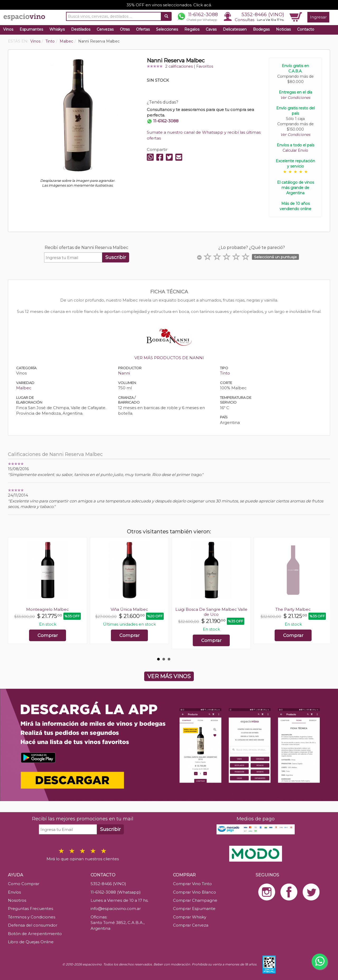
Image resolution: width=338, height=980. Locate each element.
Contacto (306, 29)
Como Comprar (24, 884)
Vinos (8, 29)
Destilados (81, 29)
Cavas (211, 29)
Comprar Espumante (194, 909)
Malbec (24, 388)
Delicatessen (235, 29)
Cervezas (105, 29)
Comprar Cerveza (191, 925)
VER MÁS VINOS (169, 676)
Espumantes (31, 29)
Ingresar (318, 17)
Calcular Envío (295, 150)
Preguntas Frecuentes (30, 909)
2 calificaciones (179, 66)
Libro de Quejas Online (31, 942)
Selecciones (167, 29)
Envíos (14, 892)
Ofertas (143, 29)
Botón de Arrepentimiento (35, 934)
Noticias (283, 29)
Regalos (192, 29)
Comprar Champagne (195, 900)
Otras (125, 29)
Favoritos (205, 66)
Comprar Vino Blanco (194, 892)
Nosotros (17, 900)
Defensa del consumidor (33, 925)
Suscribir (116, 257)
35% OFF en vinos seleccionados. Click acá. (169, 5)
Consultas (245, 20)
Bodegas (261, 29)
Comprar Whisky (190, 917)
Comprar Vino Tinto (192, 884)
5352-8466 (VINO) (263, 15)
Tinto (225, 373)
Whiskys (57, 29)
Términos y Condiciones (32, 917)
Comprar (48, 635)
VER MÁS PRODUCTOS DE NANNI (169, 358)
